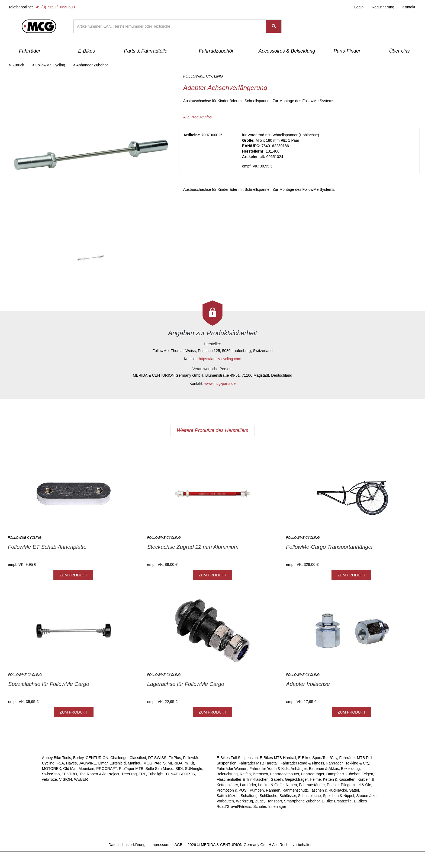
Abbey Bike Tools (57, 758)
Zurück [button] (16, 65)
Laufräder (248, 785)
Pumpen (257, 790)
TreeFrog (129, 774)
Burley (78, 758)
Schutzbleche (309, 796)
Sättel (354, 790)
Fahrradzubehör (216, 51)
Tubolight (156, 774)
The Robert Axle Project (99, 774)
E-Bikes (86, 51)
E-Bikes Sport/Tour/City (318, 758)
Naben (291, 785)
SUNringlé (194, 769)
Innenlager (277, 806)
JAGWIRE (88, 763)
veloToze (49, 779)
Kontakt (409, 7)
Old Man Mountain (79, 769)
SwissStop (51, 774)
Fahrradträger (313, 774)
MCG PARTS (154, 763)
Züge (259, 801)
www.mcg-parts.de (220, 383)
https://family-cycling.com (220, 359)
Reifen (245, 774)
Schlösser (288, 796)
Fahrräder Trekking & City (348, 763)
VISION (65, 779)
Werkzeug (245, 801)
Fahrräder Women (232, 769)
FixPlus (175, 758)
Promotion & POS (232, 790)
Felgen (367, 774)
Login (359, 7)
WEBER (81, 779)
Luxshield (118, 763)
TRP (142, 774)
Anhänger (299, 769)
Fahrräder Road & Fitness (302, 763)
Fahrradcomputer (285, 774)
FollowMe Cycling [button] (49, 65)
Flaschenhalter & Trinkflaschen (242, 779)
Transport (274, 801)
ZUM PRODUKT (73, 575)
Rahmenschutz (295, 790)
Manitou (135, 763)
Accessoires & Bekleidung (287, 51)
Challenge (119, 758)
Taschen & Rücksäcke (329, 790)
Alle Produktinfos (197, 117)
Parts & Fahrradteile (146, 51)
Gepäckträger (296, 779)
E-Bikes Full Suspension (237, 758)
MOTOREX (52, 769)
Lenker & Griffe (271, 785)
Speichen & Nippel (338, 796)
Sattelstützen (228, 796)
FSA (60, 763)
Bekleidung (350, 769)
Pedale (333, 785)
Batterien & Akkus (324, 769)
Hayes (72, 763)
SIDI (179, 769)
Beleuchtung (227, 774)
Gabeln (277, 779)
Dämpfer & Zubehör (343, 774)
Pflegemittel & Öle (356, 785)
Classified (138, 758)
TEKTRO (70, 774)
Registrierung (383, 7)
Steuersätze (366, 796)
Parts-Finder (347, 51)
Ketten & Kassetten (339, 779)
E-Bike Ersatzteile (337, 801)
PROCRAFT (106, 769)
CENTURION (97, 758)
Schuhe (260, 806)
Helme (315, 779)
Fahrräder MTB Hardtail (258, 763)
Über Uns (399, 51)
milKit (189, 763)
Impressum (160, 845)
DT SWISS (157, 758)
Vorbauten (225, 801)
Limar (103, 763)
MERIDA (175, 763)
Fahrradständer (312, 785)
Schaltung (249, 796)
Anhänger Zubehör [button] (90, 65)
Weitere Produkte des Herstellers (212, 430)
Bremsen (260, 774)
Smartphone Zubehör (302, 801)
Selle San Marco (160, 769)
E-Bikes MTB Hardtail (278, 758)
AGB (178, 845)
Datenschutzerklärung (127, 845)
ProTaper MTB (131, 769)
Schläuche (268, 796)
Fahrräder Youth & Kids (269, 769)
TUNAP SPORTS (180, 774)
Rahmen (273, 790)
